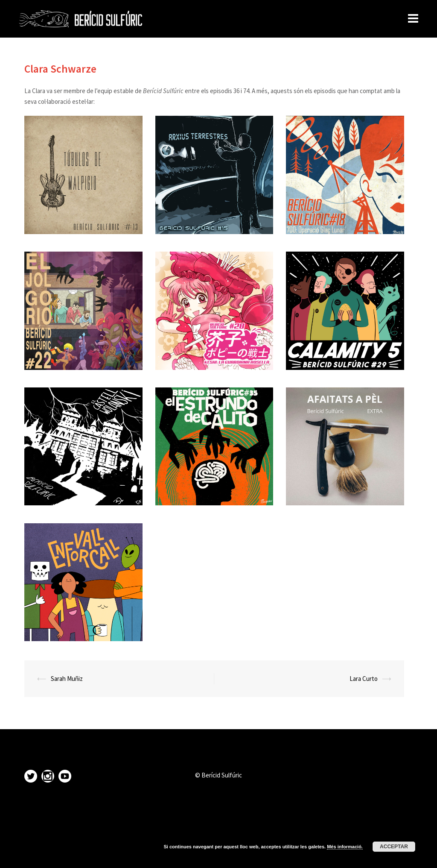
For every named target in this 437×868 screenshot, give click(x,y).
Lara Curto (364, 679)
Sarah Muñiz (67, 679)
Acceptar (394, 847)
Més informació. (345, 847)
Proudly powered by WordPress (60, 854)
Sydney (137, 854)
